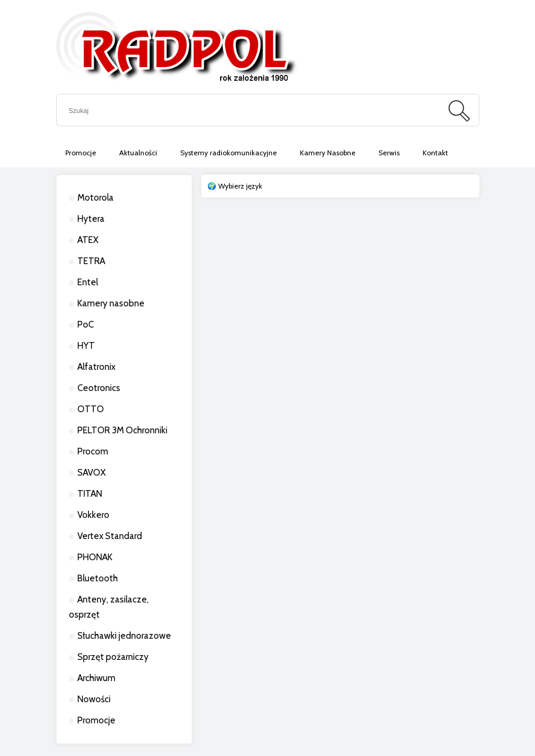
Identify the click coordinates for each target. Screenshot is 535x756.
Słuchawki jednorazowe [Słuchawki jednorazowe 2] (124, 636)
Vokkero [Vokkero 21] (93, 515)
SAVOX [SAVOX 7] (92, 473)
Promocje (96, 720)
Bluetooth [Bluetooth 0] (98, 578)
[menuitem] (81, 153)
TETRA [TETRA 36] (91, 261)
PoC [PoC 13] (86, 325)
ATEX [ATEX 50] (88, 240)
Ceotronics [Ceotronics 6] (99, 388)
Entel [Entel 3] (88, 282)
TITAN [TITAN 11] (90, 494)
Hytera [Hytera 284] (91, 219)
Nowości (94, 699)
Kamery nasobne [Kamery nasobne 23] (111, 303)
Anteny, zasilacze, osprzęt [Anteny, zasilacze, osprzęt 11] (109, 607)
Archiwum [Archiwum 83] (96, 678)
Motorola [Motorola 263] (96, 198)
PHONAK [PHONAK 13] (95, 557)
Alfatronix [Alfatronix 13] (96, 367)
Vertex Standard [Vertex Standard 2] (110, 536)
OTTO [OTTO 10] (91, 409)
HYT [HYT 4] (86, 346)
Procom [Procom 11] (93, 451)
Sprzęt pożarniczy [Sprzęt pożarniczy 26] (113, 657)
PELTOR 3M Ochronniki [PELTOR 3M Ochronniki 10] (122, 430)
